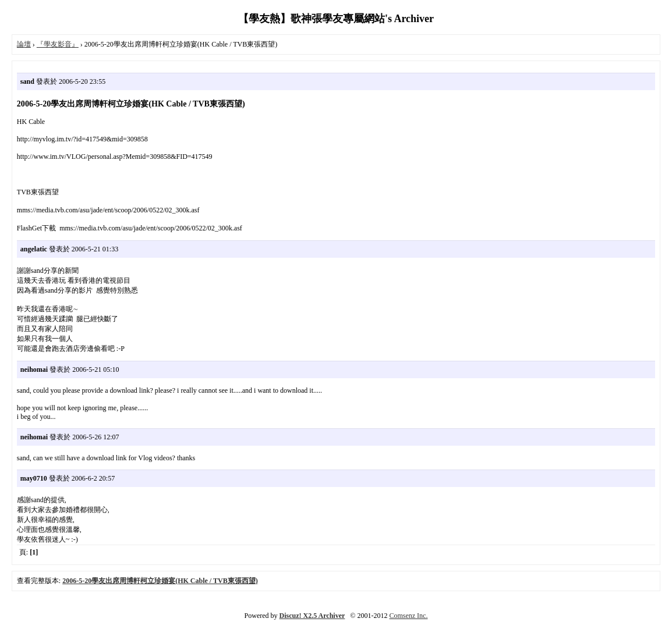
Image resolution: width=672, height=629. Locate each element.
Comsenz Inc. (408, 616)
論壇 (24, 44)
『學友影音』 (58, 44)
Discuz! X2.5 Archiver (312, 616)
